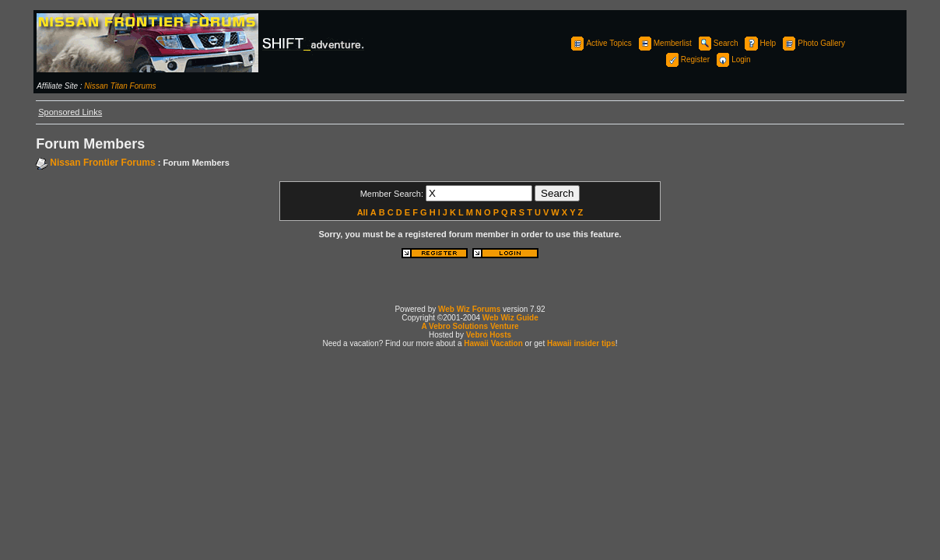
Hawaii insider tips (581, 343)
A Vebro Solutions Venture (470, 326)
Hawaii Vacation (493, 343)
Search (717, 43)
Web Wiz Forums (469, 309)
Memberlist (664, 43)
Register (687, 59)
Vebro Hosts (489, 335)
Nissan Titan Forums (120, 86)
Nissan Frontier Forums (102, 163)
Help (760, 43)
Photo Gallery (813, 43)
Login (732, 59)
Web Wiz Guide (510, 318)
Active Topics (600, 43)
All (363, 212)
